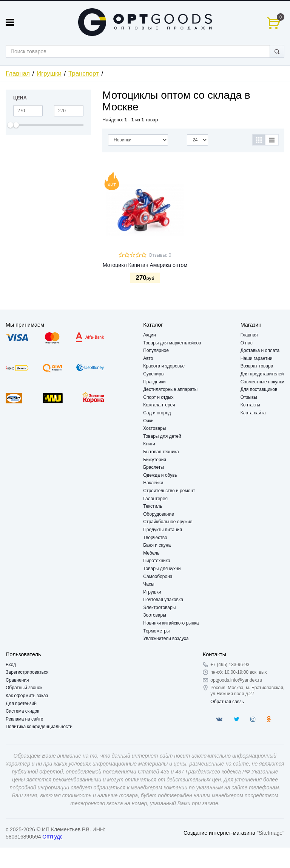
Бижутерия (155, 460)
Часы (149, 584)
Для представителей (262, 374)
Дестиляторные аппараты (170, 389)
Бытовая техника (161, 452)
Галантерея (155, 499)
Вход (11, 665)
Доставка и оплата (260, 350)
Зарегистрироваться (27, 672)
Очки (148, 421)
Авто (148, 358)
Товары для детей (162, 436)
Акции (150, 335)
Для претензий (21, 704)
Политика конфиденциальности (39, 727)
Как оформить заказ (27, 696)
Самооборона (158, 577)
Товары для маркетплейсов (172, 343)
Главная (18, 74)
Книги (149, 444)
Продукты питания (163, 530)
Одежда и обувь (160, 475)
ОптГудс (52, 837)
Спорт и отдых (158, 397)
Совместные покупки (262, 382)
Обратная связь (227, 702)
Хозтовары (154, 428)
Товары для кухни (162, 569)
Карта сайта (253, 413)
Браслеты (153, 467)
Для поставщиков (259, 389)
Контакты (250, 405)
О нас (247, 343)
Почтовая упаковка (163, 600)
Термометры (156, 631)
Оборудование (159, 514)
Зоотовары (155, 615)
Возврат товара (257, 366)
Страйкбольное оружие (168, 522)
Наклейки (153, 483)
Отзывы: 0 (160, 255)
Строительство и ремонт (169, 491)
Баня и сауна (157, 545)
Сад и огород (157, 413)
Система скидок (22, 711)
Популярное (156, 350)
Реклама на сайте (25, 719)
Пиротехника (157, 561)
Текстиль (153, 506)
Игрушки (49, 74)
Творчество (155, 538)
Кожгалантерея (159, 405)
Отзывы (249, 397)
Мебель (151, 553)
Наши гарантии (257, 358)
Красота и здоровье (164, 366)
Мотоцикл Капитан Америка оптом (145, 265)
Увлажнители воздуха (166, 639)
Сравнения (17, 680)
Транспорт (84, 74)
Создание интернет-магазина (219, 833)
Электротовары (159, 608)
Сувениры (154, 374)
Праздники (154, 382)
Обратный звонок (24, 688)
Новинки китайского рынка (171, 623)
